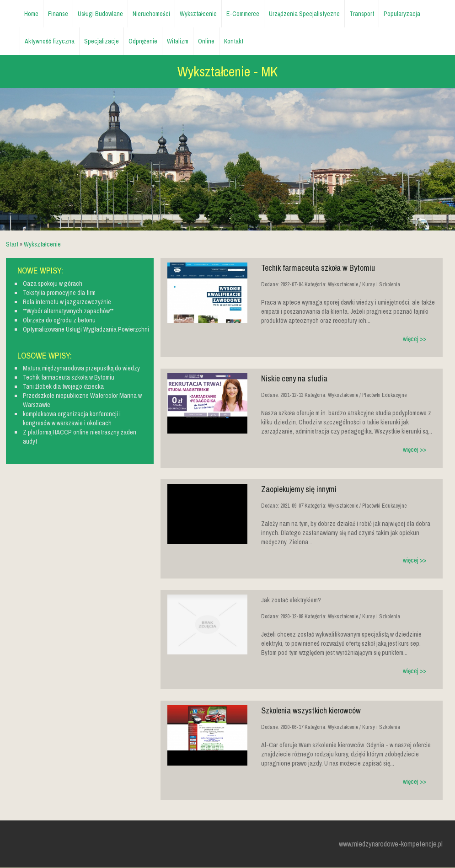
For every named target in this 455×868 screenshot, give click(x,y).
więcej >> (415, 339)
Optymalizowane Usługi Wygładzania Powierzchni (86, 329)
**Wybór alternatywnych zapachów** (68, 311)
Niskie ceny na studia (294, 378)
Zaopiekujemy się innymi (299, 489)
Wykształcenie (42, 244)
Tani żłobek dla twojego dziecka (63, 386)
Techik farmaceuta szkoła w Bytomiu (318, 268)
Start (12, 244)
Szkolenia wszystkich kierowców (311, 710)
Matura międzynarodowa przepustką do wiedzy (81, 368)
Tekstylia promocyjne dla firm (59, 293)
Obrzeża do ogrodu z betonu (59, 320)
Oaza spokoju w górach (53, 284)
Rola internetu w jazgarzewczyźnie (67, 302)
